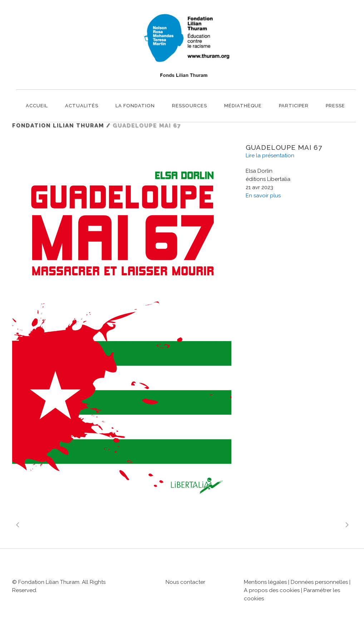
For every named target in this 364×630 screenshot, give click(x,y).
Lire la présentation (270, 156)
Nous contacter (185, 582)
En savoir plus (263, 196)
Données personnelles (319, 582)
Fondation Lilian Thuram (58, 125)
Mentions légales (265, 582)
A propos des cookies (272, 590)
